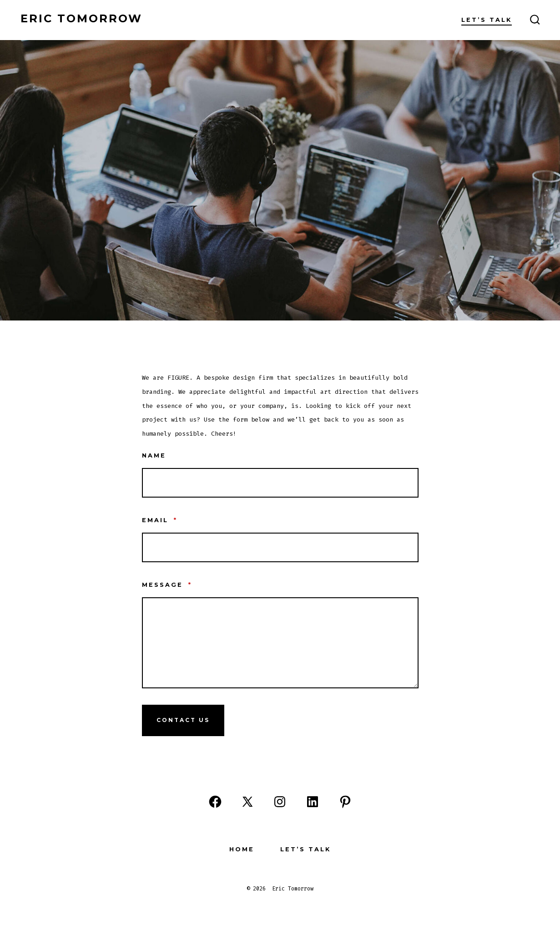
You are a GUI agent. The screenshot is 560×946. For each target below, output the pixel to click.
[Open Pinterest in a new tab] (345, 802)
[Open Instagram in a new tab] (280, 802)
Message (167, 585)
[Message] (280, 643)
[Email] (280, 547)
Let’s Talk (487, 20)
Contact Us (183, 720)
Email (160, 520)
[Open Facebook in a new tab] (215, 802)
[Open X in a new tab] (247, 802)
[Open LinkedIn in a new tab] (313, 802)
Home (242, 849)
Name (154, 455)
